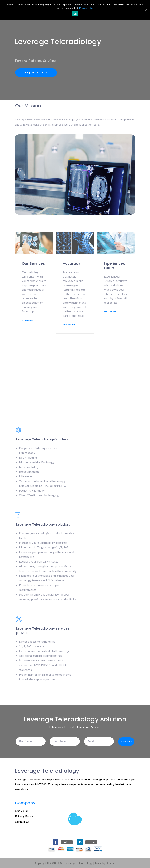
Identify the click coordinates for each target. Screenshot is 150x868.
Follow (67, 842)
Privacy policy (86, 8)
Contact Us (22, 822)
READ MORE (28, 320)
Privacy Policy (24, 816)
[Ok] (145, 10)
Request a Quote (36, 73)
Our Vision (22, 811)
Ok (75, 14)
